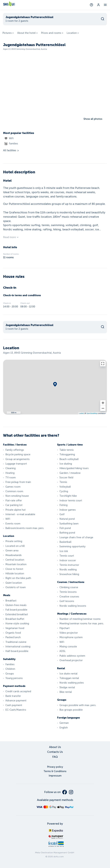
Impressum (55, 776)
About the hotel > (27, 33)
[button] (103, 403)
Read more (11, 237)
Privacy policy (55, 767)
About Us (55, 747)
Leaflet (81, 413)
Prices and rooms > (52, 33)
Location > (73, 33)
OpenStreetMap (92, 413)
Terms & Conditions (55, 771)
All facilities (11, 150)
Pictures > (8, 33)
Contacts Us (55, 752)
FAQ (55, 757)
